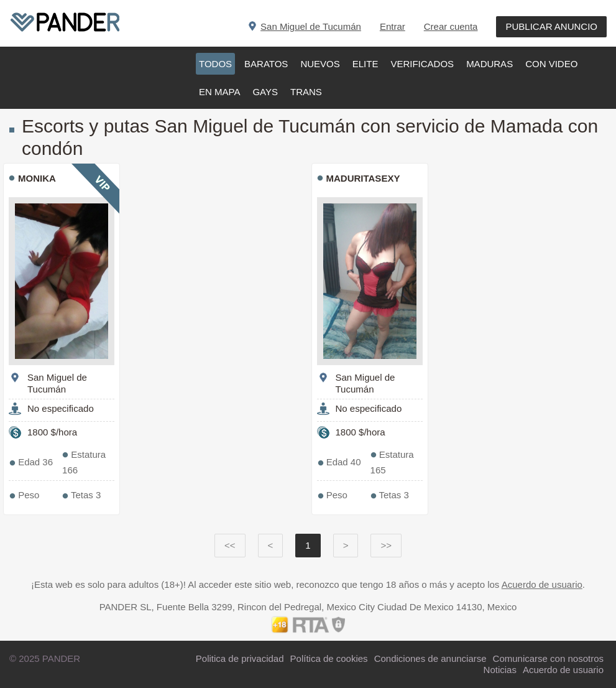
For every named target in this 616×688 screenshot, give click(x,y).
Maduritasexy (363, 178)
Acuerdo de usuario (542, 584)
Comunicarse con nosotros (548, 658)
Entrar (393, 26)
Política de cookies (329, 658)
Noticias (500, 670)
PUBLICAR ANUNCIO (551, 26)
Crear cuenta (451, 26)
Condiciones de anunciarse (430, 658)
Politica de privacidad (240, 658)
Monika (37, 178)
